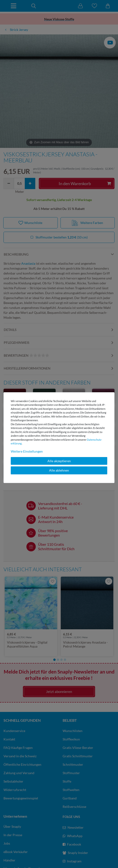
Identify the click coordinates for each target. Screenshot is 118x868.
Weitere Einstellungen (27, 451)
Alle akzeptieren (59, 461)
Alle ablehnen (59, 470)
